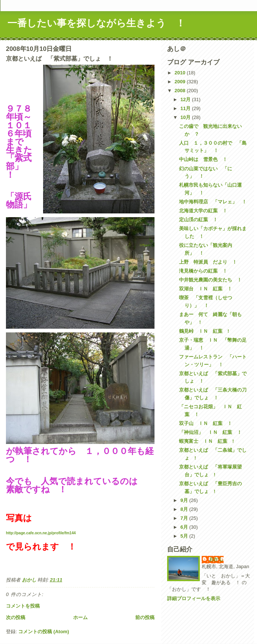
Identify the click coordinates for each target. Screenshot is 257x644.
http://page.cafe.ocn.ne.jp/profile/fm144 (41, 533)
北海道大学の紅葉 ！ (203, 211)
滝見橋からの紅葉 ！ (203, 271)
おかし (216, 559)
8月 (185, 509)
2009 (181, 82)
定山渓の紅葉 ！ (198, 220)
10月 (186, 117)
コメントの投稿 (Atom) (44, 632)
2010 (181, 73)
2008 (181, 91)
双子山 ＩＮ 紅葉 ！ (206, 423)
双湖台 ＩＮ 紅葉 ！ (206, 289)
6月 (185, 527)
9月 (185, 500)
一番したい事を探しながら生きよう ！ (96, 23)
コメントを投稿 (23, 606)
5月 (185, 536)
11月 (186, 108)
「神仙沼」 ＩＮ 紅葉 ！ (210, 432)
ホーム (80, 617)
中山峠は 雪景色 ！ (203, 159)
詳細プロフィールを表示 (194, 598)
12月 (186, 99)
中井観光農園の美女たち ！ (210, 280)
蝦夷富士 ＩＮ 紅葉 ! (206, 441)
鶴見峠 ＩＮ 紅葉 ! (204, 331)
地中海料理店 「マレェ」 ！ (213, 202)
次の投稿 (16, 617)
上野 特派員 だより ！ (208, 262)
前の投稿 (145, 617)
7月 (185, 518)
